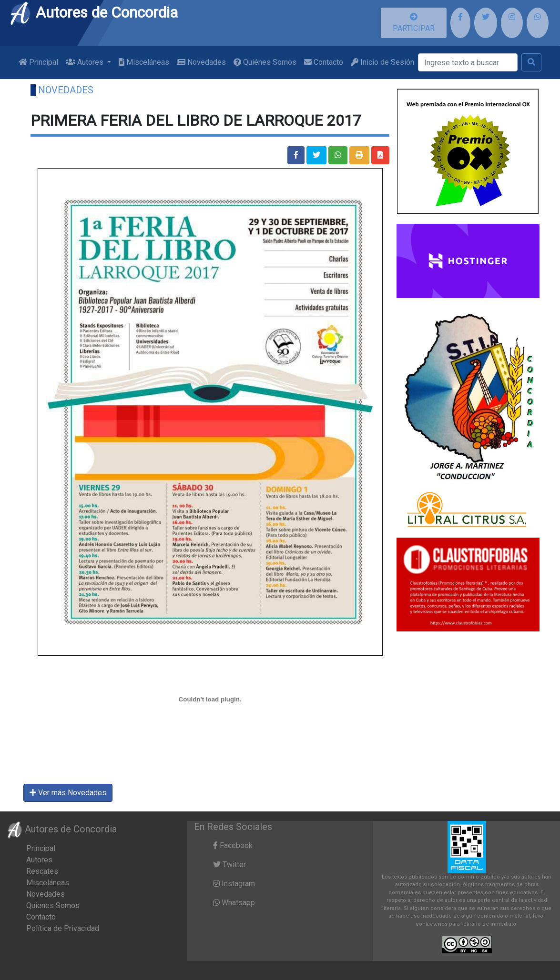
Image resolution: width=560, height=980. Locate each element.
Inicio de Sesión (382, 62)
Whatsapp (234, 903)
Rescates (42, 871)
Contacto (324, 62)
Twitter (229, 865)
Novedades (201, 62)
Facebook (233, 845)
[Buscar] (468, 62)
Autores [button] (86, 62)
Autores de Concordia (93, 12)
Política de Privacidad (63, 928)
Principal (38, 62)
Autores (39, 860)
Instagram (234, 884)
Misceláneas (144, 62)
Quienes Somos (53, 905)
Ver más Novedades (68, 793)
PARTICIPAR (414, 23)
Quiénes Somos (265, 62)
